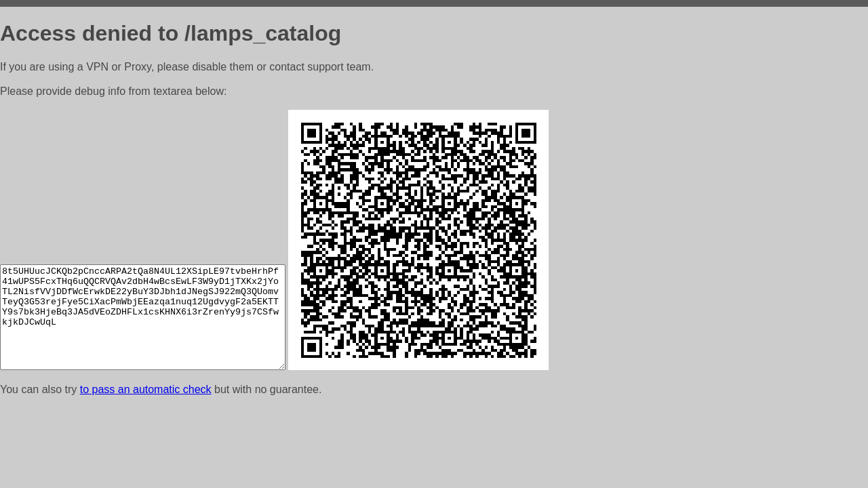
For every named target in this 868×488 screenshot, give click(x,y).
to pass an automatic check (146, 389)
